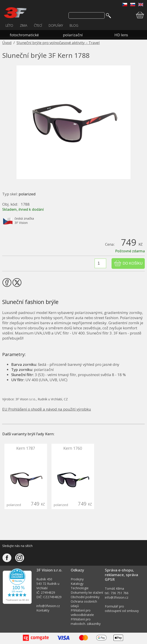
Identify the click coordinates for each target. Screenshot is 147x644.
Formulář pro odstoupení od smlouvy (122, 609)
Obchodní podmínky (85, 597)
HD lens (121, 35)
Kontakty (43, 610)
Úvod (7, 43)
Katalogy (77, 584)
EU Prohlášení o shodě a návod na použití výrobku (47, 409)
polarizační (73, 35)
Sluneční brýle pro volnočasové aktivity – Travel (58, 43)
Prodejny (77, 579)
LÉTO (9, 25)
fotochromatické (24, 35)
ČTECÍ (38, 25)
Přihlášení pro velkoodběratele (82, 613)
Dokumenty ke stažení (87, 592)
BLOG (74, 25)
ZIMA (24, 25)
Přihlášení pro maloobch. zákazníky (86, 621)
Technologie (80, 588)
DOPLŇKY (56, 25)
